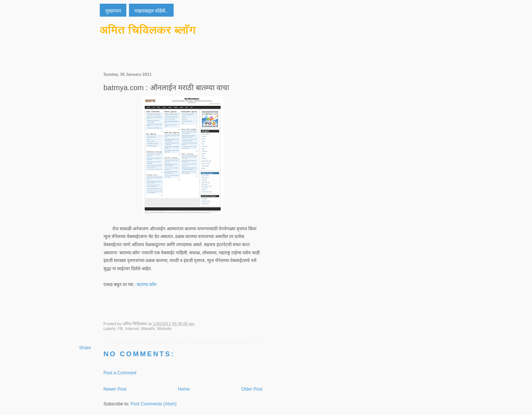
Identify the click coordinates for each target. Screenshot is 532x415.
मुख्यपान (113, 11)
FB (120, 329)
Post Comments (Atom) (154, 404)
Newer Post (115, 389)
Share (85, 348)
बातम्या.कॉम (146, 285)
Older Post (252, 389)
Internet (132, 329)
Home (184, 389)
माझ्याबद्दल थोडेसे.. (151, 11)
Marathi (148, 329)
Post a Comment (120, 373)
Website (164, 329)
